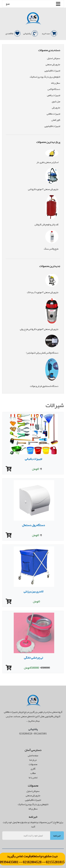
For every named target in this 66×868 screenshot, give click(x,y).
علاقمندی (13, 33)
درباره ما (33, 760)
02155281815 (55, 862)
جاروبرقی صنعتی (53, 64)
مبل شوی (56, 101)
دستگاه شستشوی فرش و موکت (44, 386)
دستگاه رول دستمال (33, 525)
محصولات (33, 764)
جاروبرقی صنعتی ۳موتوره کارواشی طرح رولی (39, 329)
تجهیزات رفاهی (54, 95)
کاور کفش (56, 120)
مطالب (33, 773)
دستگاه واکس (54, 89)
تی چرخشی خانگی (33, 658)
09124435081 (40, 734)
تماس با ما (33, 777)
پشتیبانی (31, 33)
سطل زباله (56, 83)
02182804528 (32, 862)
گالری (33, 769)
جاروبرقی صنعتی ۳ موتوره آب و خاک (43, 292)
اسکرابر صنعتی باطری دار (47, 162)
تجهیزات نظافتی (53, 114)
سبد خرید (49, 33)
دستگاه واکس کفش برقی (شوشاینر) (42, 353)
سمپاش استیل (54, 58)
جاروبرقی (56, 108)
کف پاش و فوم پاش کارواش (46, 224)
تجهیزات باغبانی (33, 459)
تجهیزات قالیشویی (52, 71)
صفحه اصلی (33, 755)
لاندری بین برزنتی (33, 591)
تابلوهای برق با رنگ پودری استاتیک (45, 77)
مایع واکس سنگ (51, 249)
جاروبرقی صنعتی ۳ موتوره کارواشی (43, 189)
